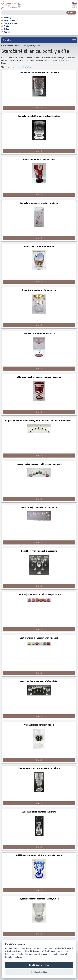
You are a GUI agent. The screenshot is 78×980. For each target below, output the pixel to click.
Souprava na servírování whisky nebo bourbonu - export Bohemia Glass (39, 421)
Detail (39, 108)
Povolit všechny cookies (39, 965)
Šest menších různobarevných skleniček (39, 638)
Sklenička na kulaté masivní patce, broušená (39, 116)
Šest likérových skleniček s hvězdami (39, 551)
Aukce (5, 29)
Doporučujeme (9, 23)
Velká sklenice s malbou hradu (39, 725)
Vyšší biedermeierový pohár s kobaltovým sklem (39, 855)
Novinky (6, 18)
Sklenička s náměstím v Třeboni (39, 247)
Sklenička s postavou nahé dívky (39, 334)
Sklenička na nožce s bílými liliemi (39, 160)
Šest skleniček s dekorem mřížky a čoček (39, 681)
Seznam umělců (10, 20)
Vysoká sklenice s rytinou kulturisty (39, 812)
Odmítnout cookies (39, 972)
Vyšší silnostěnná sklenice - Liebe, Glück (39, 899)
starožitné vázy (25, 67)
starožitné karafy (11, 67)
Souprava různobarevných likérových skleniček (39, 464)
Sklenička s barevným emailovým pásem (39, 203)
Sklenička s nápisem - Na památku (39, 290)
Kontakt (6, 32)
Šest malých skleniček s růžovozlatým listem (39, 594)
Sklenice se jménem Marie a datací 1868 (39, 73)
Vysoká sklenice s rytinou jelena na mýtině (39, 768)
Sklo (17, 46)
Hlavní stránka (7, 46)
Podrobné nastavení (14, 957)
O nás (5, 26)
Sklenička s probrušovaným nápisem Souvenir (39, 377)
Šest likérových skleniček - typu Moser (39, 508)
